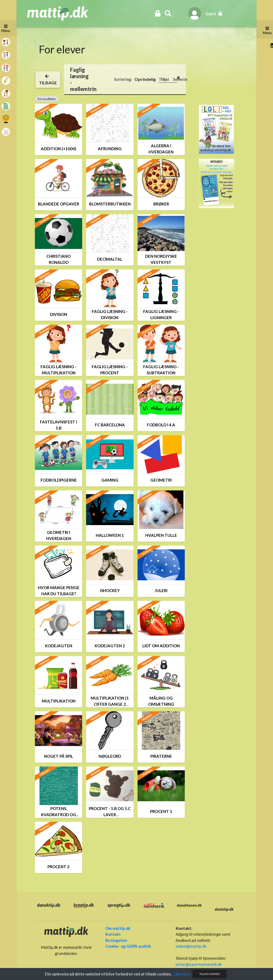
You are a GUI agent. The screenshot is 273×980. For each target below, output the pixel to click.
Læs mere (182, 974)
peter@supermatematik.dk (197, 964)
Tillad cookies (210, 974)
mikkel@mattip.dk (190, 946)
